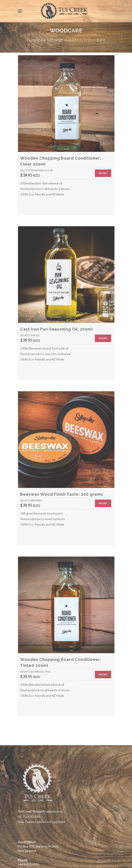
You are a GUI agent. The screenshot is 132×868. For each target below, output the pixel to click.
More (103, 173)
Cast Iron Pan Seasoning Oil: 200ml (56, 329)
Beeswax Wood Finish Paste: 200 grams (62, 494)
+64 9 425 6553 (29, 864)
